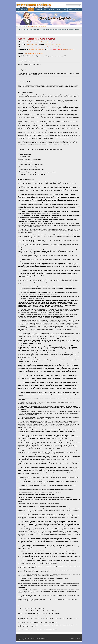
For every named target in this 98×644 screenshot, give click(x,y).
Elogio (26, 53)
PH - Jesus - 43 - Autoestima (48, 42)
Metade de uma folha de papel (37, 49)
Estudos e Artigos (20, 26)
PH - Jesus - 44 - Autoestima (54, 47)
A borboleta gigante (32, 44)
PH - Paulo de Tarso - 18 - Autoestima (54, 44)
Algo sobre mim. (39, 53)
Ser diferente (31, 42)
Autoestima (31, 53)
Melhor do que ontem (69, 49)
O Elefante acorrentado (33, 47)
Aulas (26, 26)
